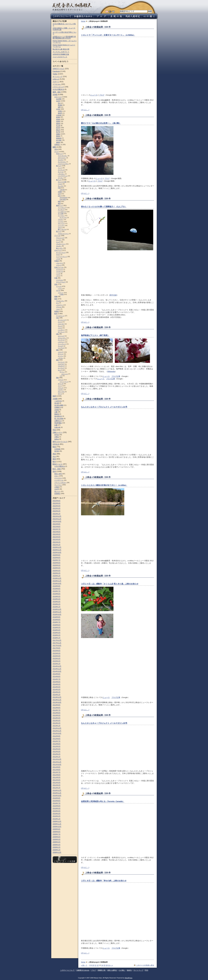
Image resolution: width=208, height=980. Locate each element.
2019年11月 (57, 581)
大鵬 (56, 412)
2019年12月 (57, 578)
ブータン (61, 178)
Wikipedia (111, 371)
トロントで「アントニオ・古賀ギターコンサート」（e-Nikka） (108, 35)
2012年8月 (57, 739)
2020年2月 (57, 573)
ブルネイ (61, 219)
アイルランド (60, 316)
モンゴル (61, 186)
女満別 (60, 111)
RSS (147, 970)
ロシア (60, 370)
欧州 (56, 314)
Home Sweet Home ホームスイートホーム (64, 46)
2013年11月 (57, 700)
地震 (54, 396)
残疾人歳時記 (112, 970)
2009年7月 (57, 834)
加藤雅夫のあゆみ (83, 970)
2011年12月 (57, 759)
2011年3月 (57, 783)
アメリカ (59, 286)
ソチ (61, 376)
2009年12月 (57, 821)
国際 (54, 147)
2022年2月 (57, 511)
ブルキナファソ (61, 244)
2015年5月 (57, 653)
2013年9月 (57, 705)
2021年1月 (57, 545)
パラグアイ (60, 305)
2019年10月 (57, 583)
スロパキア (61, 324)
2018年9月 (57, 617)
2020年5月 (57, 565)
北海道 (55, 95)
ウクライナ (61, 362)
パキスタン (61, 174)
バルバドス (60, 263)
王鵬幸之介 (58, 421)
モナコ (60, 394)
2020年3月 (57, 571)
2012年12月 (57, 728)
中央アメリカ (59, 267)
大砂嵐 (57, 410)
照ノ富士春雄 (59, 418)
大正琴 (57, 489)
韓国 (59, 201)
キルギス (61, 160)
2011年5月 (57, 777)
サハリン (62, 372)
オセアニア (58, 250)
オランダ (61, 384)
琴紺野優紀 (58, 423)
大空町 (58, 109)
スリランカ (61, 170)
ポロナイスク (65, 374)
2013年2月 (57, 723)
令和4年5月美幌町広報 (61, 54)
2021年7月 (57, 529)
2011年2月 (57, 785)
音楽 (54, 471)
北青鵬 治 (58, 407)
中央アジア (60, 154)
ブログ (102, 95)
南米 (56, 299)
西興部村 (59, 138)
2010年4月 (57, 811)
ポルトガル (61, 392)
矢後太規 (57, 427)
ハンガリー (61, 330)
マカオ (60, 184)
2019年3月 (57, 602)
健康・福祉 (57, 92)
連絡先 (129, 970)
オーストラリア (61, 253)
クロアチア (61, 364)
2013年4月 (57, 718)
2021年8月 (57, 527)
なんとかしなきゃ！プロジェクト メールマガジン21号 (104, 407)
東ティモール (62, 229)
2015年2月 (57, 661)
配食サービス (57, 464)
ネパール (61, 172)
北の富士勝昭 (59, 405)
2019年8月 (57, 589)
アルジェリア (60, 238)
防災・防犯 (57, 469)
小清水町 (59, 115)
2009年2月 (57, 847)
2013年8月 (57, 708)
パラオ (58, 259)
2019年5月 (57, 596)
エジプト (59, 240)
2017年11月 (57, 643)
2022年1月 (57, 514)
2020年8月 (57, 558)
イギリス (61, 380)
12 (98, 965)
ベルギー (61, 390)
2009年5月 (57, 839)
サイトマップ (138, 970)
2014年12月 (57, 666)
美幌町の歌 (102, 970)
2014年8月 (57, 676)
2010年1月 (57, 819)
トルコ (60, 328)
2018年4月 (57, 630)
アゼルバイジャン (63, 234)
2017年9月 (57, 648)
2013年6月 (57, 713)
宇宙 (54, 430)
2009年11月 (57, 824)
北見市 (58, 101)
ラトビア (61, 346)
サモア (58, 255)
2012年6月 (57, 744)
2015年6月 (57, 651)
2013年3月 (57, 721)
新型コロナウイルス (60, 442)
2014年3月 (57, 689)
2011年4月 (57, 780)
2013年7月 (57, 710)
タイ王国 (61, 214)
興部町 (58, 136)
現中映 (57, 451)
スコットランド (64, 382)
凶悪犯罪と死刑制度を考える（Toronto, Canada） (103, 801)
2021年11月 (57, 519)
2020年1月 (57, 576)
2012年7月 (57, 741)
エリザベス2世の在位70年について (65, 33)
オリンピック (57, 77)
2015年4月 (57, 656)
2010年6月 (57, 806)
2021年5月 (57, 534)
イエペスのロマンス (60, 57)
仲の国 (57, 403)
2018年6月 (57, 625)
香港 (59, 203)
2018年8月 (57, 620)
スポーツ (56, 82)
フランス (61, 388)
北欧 (57, 334)
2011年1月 (57, 788)
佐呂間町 (59, 99)
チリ (57, 303)
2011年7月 (57, 772)
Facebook (56, 71)
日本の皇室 (63, 199)
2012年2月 (57, 754)
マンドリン (58, 485)
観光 (54, 462)
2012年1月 (57, 757)
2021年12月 (57, 516)
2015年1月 (57, 664)
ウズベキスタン (63, 156)
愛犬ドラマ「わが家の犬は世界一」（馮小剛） (101, 123)
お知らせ (56, 79)
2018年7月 (57, 622)
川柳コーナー (57, 432)
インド (60, 168)
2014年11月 (57, 669)
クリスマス (58, 478)
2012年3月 (57, 752)
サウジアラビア (61, 282)
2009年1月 (57, 850)
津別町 (58, 119)
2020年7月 (57, 560)
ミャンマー (61, 225)
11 (95, 965)
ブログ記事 (116, 376)
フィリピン (61, 216)
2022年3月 (57, 508)
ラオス (60, 227)
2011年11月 (57, 762)
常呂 (59, 103)
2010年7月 (57, 803)
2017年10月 (57, 645)
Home (83, 21)
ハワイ (60, 288)
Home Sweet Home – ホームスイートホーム (65, 42)
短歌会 (57, 439)
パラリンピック (58, 87)
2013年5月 (57, 715)
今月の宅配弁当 (58, 89)
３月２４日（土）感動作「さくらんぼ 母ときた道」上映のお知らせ (110, 584)
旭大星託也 (58, 416)
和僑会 (57, 311)
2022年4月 (57, 506)
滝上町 (58, 126)
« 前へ (83, 965)
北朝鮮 (60, 192)
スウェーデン (62, 338)
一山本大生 (58, 401)
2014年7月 (57, 679)
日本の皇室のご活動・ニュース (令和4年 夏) (64, 29)
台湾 (59, 194)
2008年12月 (57, 852)
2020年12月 (57, 547)
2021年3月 (57, 539)
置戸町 (58, 132)
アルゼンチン (60, 301)
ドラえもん (57, 84)
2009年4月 (57, 842)
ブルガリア (61, 366)
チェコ (60, 326)
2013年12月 (57, 697)
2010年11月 (57, 793)
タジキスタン (62, 162)
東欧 (57, 360)
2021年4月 (57, 537)
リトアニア (61, 348)
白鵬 (56, 425)
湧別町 (58, 124)
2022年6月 (57, 501)
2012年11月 (57, 731)
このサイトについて (67, 970)
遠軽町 (58, 142)
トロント (61, 293)
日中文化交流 (63, 198)
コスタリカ (60, 271)
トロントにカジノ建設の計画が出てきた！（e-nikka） (104, 485)
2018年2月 (57, 635)
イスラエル (60, 280)
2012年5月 (57, 746)
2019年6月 (57, 594)
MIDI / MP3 (58, 474)
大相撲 (55, 399)
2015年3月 (57, 658)
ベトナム (61, 222)
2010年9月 (57, 798)
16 (107, 965)
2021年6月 (57, 532)
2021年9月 (57, 524)
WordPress (128, 978)
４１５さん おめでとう (61, 52)
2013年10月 (57, 702)
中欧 (57, 318)
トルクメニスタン (63, 164)
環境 (54, 459)
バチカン (61, 358)
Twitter (55, 74)
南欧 (57, 350)
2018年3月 (57, 633)
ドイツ (60, 386)
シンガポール (62, 212)
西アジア (59, 231)
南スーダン (60, 248)
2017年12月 (57, 640)
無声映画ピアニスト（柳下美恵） (95, 335)
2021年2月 (57, 542)
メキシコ (59, 265)
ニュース (94, 95)
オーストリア (62, 320)
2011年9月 (57, 767)
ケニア (58, 242)
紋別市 (58, 128)
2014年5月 (57, 684)
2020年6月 (57, 563)
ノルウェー (61, 342)
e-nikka (62, 294)
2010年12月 (57, 790)
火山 (54, 456)
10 (93, 965)
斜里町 (58, 117)
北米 (56, 284)
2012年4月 (57, 749)
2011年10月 (57, 765)
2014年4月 (57, 687)
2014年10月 (57, 671)
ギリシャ (61, 354)
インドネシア (62, 208)
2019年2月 (57, 604)
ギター (57, 476)
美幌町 (58, 134)
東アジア (59, 180)
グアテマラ (60, 269)
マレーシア (61, 223)
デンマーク (61, 340)
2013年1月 (57, 726)
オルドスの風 (62, 182)
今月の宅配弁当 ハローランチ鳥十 (64, 25)
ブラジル (59, 307)
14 (102, 965)
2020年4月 (57, 568)
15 (104, 965)
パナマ (58, 276)
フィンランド (62, 344)
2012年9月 (57, 736)
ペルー (58, 309)
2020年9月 (57, 555)
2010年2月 (57, 816)
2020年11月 (57, 550)
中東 (56, 278)
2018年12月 (57, 609)
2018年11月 (57, 612)
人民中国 (62, 190)
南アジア (59, 166)
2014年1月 (57, 695)
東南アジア (60, 206)
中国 (59, 188)
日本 (59, 196)
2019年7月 (57, 591)
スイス (60, 322)
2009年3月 (57, 845)
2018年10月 (57, 614)
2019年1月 (57, 607)
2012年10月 (57, 733)
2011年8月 (57, 770)
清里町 (58, 121)
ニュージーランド (62, 257)
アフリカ (57, 236)
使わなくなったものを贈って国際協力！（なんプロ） (104, 207)
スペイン (61, 356)
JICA (56, 149)
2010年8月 (57, 801)
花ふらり (57, 491)
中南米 (57, 261)
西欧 (57, 378)
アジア (57, 152)
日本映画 (57, 449)
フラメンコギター (60, 483)
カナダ (58, 290)
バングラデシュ (63, 176)
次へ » (110, 965)
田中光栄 (113, 295)
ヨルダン (59, 246)
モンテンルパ (63, 218)
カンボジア (61, 210)
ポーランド (61, 332)
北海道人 (57, 145)
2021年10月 (57, 521)
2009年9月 (57, 829)
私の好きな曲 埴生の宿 (61, 49)
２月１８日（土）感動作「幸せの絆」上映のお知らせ (104, 881)
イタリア (61, 352)
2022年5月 (57, 503)
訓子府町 (59, 140)
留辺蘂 (60, 105)
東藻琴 (60, 113)
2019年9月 (57, 586)
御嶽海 (57, 414)
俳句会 (57, 435)
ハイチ (58, 274)
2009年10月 (57, 827)
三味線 (57, 487)
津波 (54, 454)
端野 (59, 107)
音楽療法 (57, 494)
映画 (54, 447)
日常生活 (56, 444)
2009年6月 (57, 837)
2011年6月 (57, 775)
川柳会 (57, 437)
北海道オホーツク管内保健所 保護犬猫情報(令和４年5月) (64, 37)
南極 (56, 296)
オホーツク (58, 97)
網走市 (58, 130)
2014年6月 (57, 682)
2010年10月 (57, 796)
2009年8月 (57, 832)
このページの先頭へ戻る (145, 965)
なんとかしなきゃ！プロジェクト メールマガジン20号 (104, 723)
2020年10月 (57, 552)
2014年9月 (57, 674)
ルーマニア (61, 368)
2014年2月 (57, 692)
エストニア (61, 336)
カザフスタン (62, 158)
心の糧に (122, 970)
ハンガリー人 (59, 480)
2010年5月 (57, 808)
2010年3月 (57, 814)
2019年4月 (57, 599)
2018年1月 (57, 638)
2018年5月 (57, 627)
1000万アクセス (58, 69)
